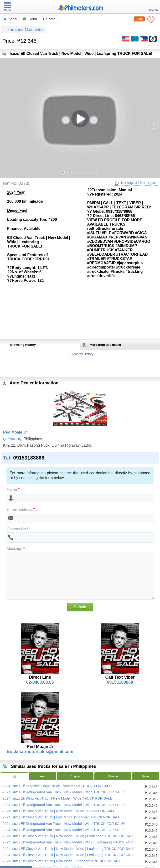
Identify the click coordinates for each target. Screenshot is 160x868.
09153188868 (29, 458)
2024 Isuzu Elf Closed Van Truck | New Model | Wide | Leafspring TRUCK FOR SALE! (69, 836)
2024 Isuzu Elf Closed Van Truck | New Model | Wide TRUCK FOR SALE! (59, 811)
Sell (139, 19)
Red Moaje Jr (15, 432)
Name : (14, 489)
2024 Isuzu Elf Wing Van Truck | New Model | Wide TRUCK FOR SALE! (58, 798)
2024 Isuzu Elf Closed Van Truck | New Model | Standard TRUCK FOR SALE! (63, 861)
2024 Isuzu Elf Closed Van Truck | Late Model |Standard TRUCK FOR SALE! (62, 817)
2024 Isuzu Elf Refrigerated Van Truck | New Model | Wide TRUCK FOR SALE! (64, 792)
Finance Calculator (24, 30)
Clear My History (80, 354)
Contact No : (19, 529)
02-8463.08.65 (40, 682)
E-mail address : (22, 509)
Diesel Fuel (17, 210)
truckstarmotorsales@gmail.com (40, 752)
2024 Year (16, 192)
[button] (154, 123)
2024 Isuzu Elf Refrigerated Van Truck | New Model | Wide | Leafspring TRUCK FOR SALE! (73, 842)
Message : (17, 549)
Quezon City (12, 439)
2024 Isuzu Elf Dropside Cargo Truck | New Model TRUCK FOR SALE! (57, 786)
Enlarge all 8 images (135, 183)
